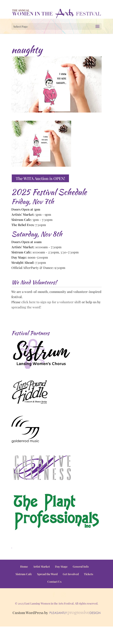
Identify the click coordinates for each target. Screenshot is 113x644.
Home (24, 567)
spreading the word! (26, 307)
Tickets (88, 574)
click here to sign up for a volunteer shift (51, 302)
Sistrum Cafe (24, 574)
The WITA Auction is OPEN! (40, 178)
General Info (81, 567)
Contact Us (54, 582)
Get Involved (71, 574)
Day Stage (61, 567)
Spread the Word (47, 574)
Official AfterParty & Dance (32, 268)
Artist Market (41, 567)
